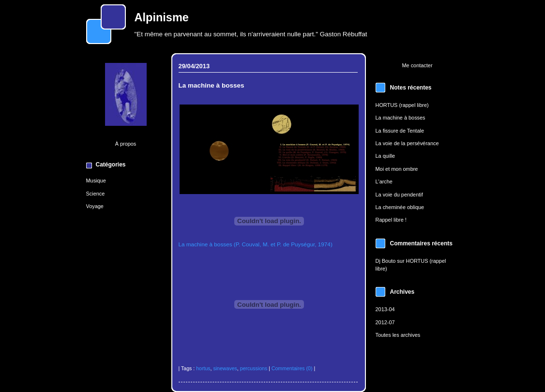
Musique (96, 181)
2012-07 (385, 322)
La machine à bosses (401, 118)
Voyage (95, 206)
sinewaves (225, 368)
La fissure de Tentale (400, 131)
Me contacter (417, 65)
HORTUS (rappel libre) (402, 105)
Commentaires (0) (292, 368)
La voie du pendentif (399, 195)
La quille (386, 156)
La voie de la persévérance (407, 143)
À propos (126, 144)
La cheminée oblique (400, 207)
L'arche (384, 181)
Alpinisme (162, 17)
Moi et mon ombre (397, 169)
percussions (254, 368)
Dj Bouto (386, 261)
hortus (203, 368)
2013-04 (385, 309)
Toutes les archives (398, 335)
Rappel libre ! (391, 220)
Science (96, 194)
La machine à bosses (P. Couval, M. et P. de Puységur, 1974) (256, 244)
